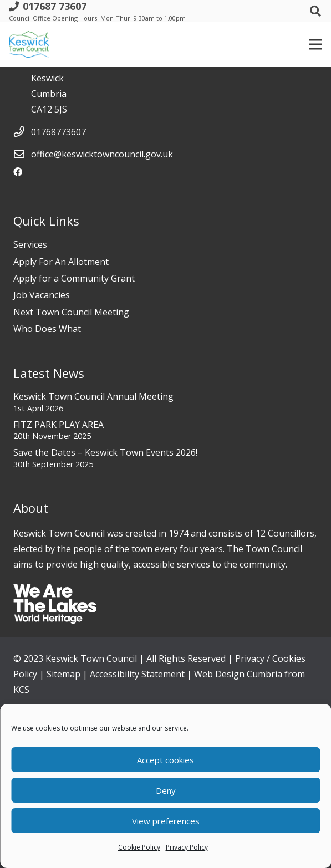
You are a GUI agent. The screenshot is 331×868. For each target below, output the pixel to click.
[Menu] (315, 44)
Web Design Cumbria (238, 674)
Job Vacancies (42, 295)
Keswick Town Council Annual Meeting (93, 396)
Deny (166, 790)
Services (30, 244)
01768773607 (58, 132)
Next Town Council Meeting (71, 312)
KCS (21, 690)
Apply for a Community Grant (74, 278)
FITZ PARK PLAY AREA (58, 425)
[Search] (315, 11)
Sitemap (63, 674)
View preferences (166, 821)
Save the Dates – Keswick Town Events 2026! (105, 452)
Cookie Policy (139, 847)
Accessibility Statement (137, 674)
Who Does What (47, 329)
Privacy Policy (187, 847)
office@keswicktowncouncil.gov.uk (102, 154)
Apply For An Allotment (61, 262)
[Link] (29, 44)
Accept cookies (165, 760)
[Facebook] (18, 172)
